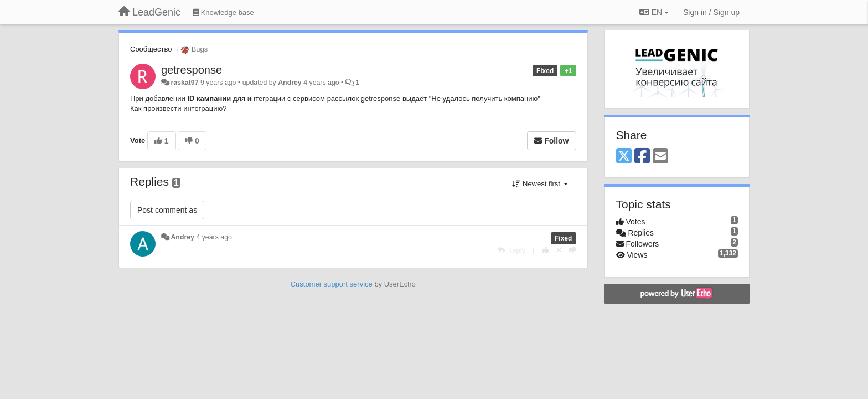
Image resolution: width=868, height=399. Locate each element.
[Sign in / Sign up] (711, 12)
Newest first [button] (540, 184)
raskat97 (184, 83)
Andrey (290, 83)
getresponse (192, 70)
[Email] (660, 157)
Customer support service (332, 284)
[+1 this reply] (546, 250)
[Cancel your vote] (559, 250)
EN (654, 12)
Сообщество (151, 49)
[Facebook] (642, 157)
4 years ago (214, 237)
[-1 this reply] (573, 250)
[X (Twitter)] (624, 157)
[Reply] (512, 250)
